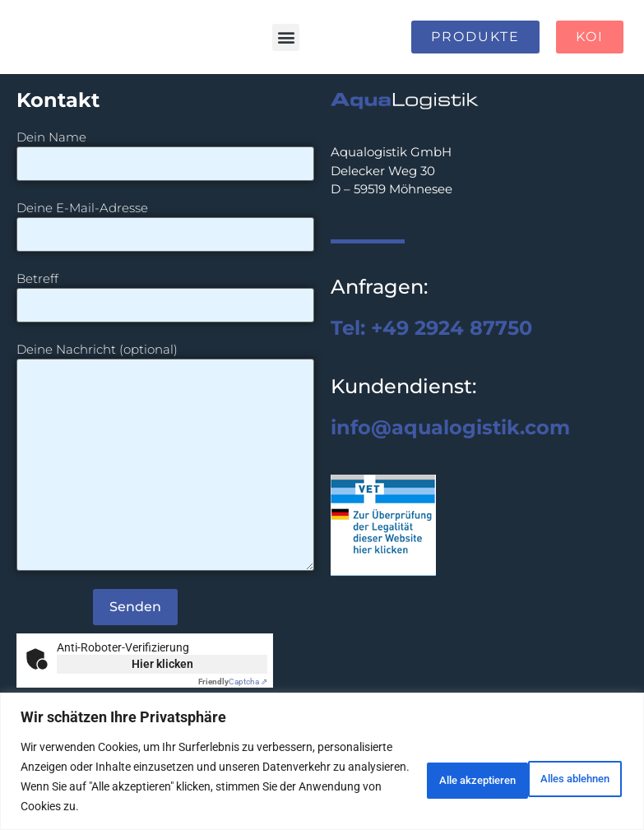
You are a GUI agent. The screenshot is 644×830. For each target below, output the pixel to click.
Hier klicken (162, 664)
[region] (322, 761)
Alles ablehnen (421, 777)
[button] (286, 37)
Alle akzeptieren (557, 777)
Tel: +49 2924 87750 (431, 328)
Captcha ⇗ (233, 682)
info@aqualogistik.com (450, 427)
